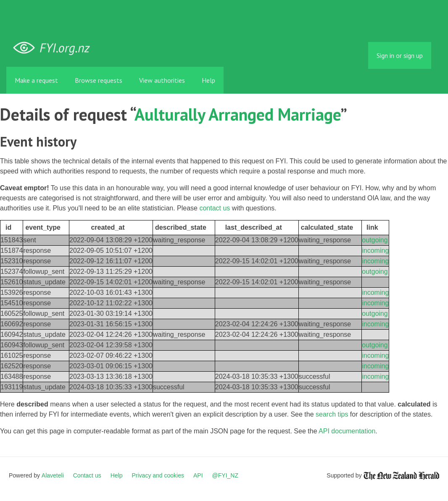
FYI (55, 48)
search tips (332, 414)
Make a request (36, 80)
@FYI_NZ (225, 475)
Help (208, 80)
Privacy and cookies (158, 475)
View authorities (162, 80)
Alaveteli (53, 475)
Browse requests (99, 80)
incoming (375, 250)
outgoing (375, 240)
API (198, 475)
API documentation (347, 431)
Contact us (87, 475)
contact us (215, 208)
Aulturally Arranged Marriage (237, 114)
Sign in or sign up (400, 55)
